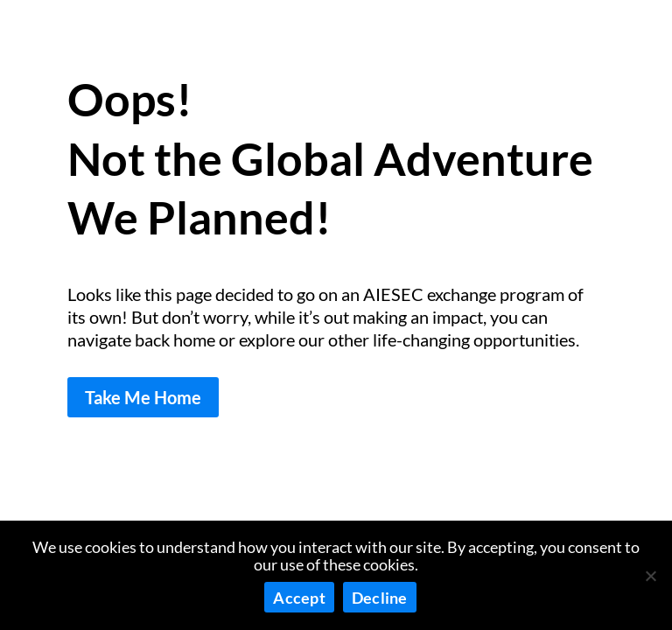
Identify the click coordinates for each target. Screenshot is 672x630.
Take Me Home (143, 397)
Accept (299, 598)
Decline (380, 598)
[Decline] (650, 576)
